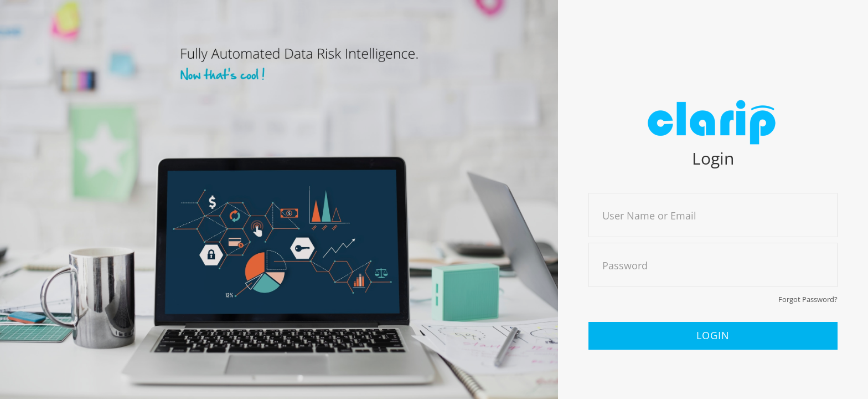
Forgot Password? (808, 299)
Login (713, 335)
